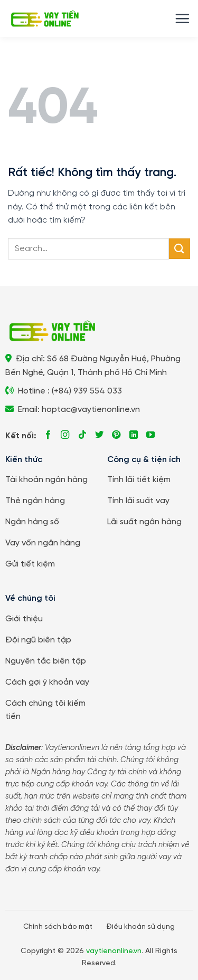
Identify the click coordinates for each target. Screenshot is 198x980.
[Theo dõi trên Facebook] (48, 435)
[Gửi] (180, 249)
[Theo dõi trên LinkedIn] (134, 435)
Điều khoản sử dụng (140, 927)
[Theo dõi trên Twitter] (99, 435)
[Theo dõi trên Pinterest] (116, 435)
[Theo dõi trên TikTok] (82, 435)
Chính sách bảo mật (58, 927)
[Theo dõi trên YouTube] (150, 435)
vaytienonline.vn (114, 951)
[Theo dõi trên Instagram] (65, 435)
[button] (182, 18)
